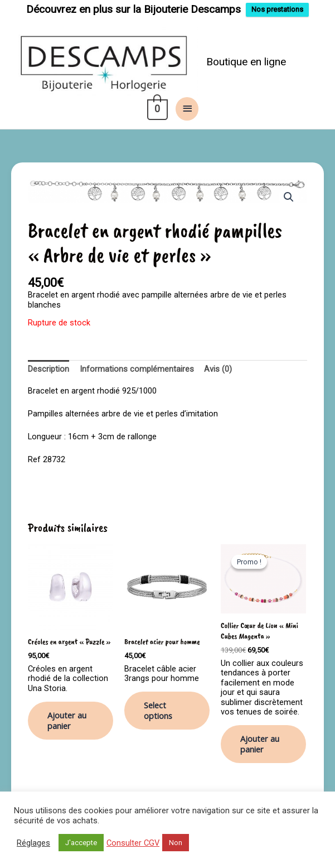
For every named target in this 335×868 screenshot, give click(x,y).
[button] (289, 194)
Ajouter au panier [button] (67, 717)
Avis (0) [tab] (218, 366)
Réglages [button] (33, 843)
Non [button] (176, 843)
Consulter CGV (133, 843)
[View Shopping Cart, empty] (156, 105)
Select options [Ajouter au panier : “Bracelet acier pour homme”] (158, 707)
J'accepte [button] (81, 843)
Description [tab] (48, 366)
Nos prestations (277, 9)
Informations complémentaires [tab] (137, 366)
